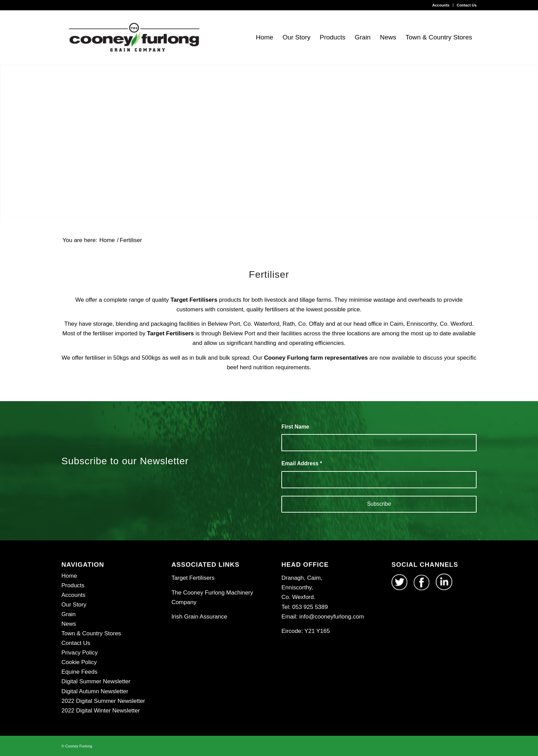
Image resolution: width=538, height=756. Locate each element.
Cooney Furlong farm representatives (315, 358)
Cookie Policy (79, 662)
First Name (295, 427)
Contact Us (467, 5)
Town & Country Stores (91, 633)
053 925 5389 (309, 607)
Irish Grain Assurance (200, 617)
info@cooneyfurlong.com (331, 617)
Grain (69, 614)
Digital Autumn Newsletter (95, 691)
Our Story (74, 605)
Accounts (441, 5)
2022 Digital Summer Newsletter (103, 701)
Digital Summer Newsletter (96, 681)
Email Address (302, 463)
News (69, 624)
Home (69, 576)
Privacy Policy (80, 653)
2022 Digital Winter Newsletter (101, 711)
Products (73, 585)
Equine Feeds (79, 672)
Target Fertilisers (194, 300)
